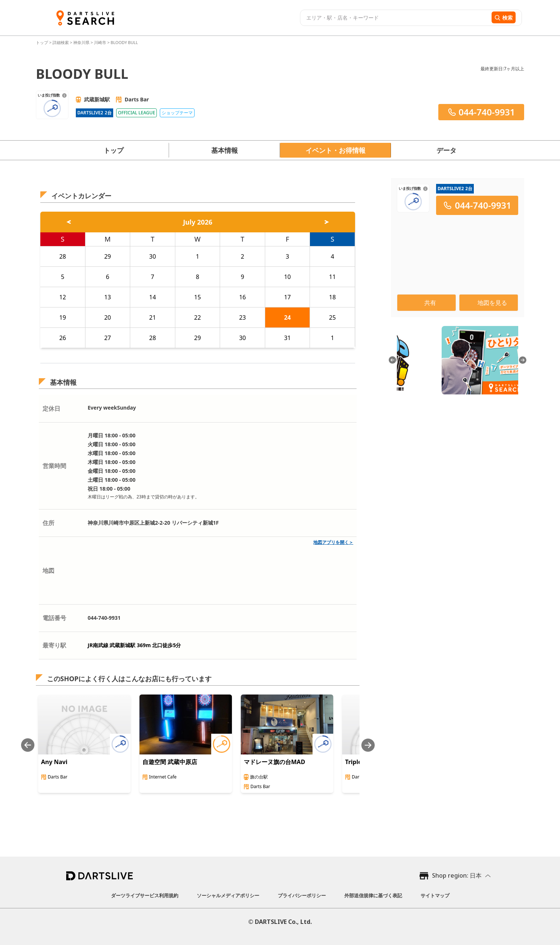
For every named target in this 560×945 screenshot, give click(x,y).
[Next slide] (368, 745)
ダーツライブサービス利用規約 (145, 895)
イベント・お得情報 (335, 150)
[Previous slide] (28, 745)
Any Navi (54, 762)
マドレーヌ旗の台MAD (274, 762)
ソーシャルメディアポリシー (228, 895)
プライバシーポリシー (302, 895)
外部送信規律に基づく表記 (373, 895)
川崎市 (100, 42)
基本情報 (225, 150)
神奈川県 (81, 42)
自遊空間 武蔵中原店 (170, 762)
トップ (43, 42)
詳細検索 (61, 42)
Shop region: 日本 (457, 875)
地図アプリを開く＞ (333, 542)
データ (446, 150)
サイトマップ (435, 895)
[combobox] (395, 18)
